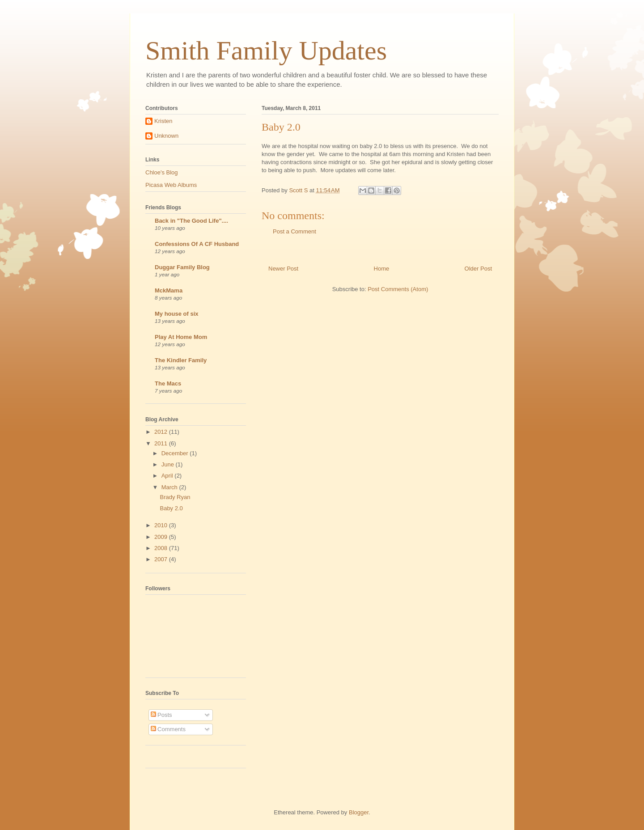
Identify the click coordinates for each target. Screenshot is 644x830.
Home (382, 269)
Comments (168, 729)
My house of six (177, 314)
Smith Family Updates (266, 51)
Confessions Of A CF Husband (197, 244)
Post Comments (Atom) (398, 289)
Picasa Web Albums (171, 185)
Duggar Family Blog (182, 267)
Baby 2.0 (171, 508)
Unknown (166, 136)
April (168, 476)
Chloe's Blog (162, 172)
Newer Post (283, 269)
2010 (162, 525)
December (176, 453)
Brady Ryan (175, 497)
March (170, 487)
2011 (162, 443)
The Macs (168, 383)
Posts (161, 715)
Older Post (478, 269)
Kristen (163, 121)
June (169, 464)
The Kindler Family (181, 360)
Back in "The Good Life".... (191, 221)
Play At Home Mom (181, 337)
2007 (162, 559)
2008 (162, 548)
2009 (162, 537)
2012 (162, 432)
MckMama (169, 290)
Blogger (359, 812)
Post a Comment (294, 231)
